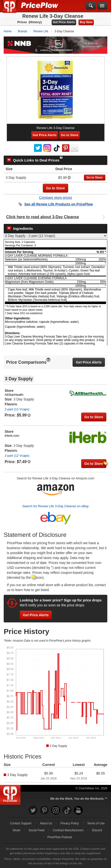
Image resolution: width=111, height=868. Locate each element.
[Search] (91, 6)
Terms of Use (96, 823)
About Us (46, 823)
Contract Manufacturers (68, 830)
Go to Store (70, 135)
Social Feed (37, 830)
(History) (35, 22)
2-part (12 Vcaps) (17, 409)
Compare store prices (56, 198)
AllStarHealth (14, 395)
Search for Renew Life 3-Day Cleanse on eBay (56, 506)
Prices (22, 22)
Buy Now (86, 22)
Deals (17, 830)
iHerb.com (12, 436)
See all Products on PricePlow (59, 204)
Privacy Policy (70, 823)
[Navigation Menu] (102, 6)
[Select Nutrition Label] (55, 236)
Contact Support (21, 823)
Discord (97, 830)
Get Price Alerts (64, 22)
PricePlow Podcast (60, 837)
